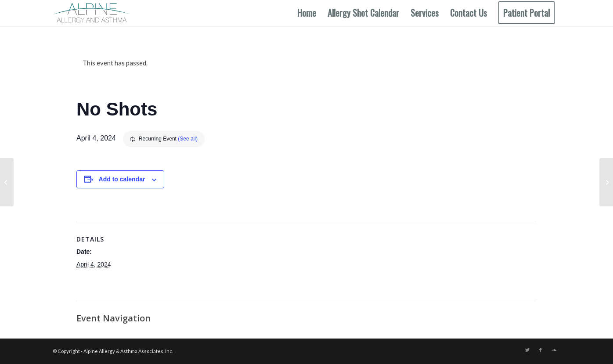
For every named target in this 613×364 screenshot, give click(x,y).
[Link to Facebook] (541, 350)
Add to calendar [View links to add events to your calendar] (122, 179)
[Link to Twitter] (527, 350)
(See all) (188, 139)
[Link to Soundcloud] (554, 350)
